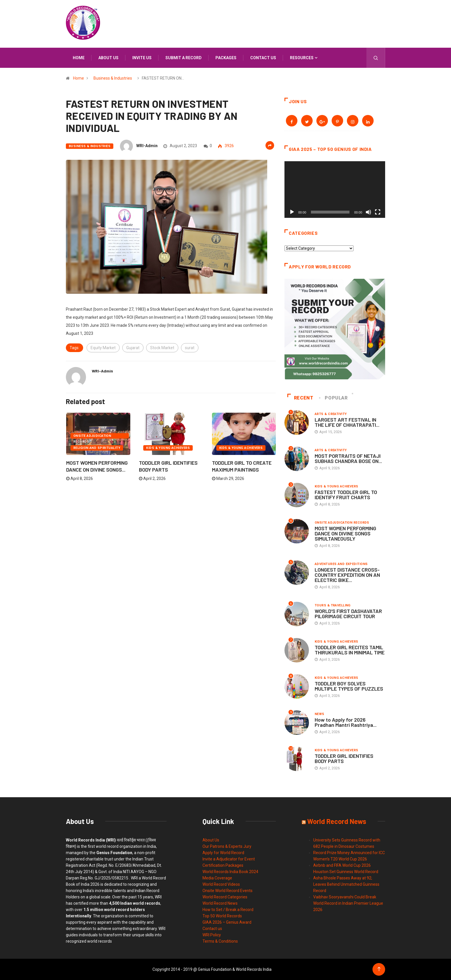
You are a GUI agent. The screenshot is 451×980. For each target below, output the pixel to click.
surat (190, 348)
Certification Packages (223, 865)
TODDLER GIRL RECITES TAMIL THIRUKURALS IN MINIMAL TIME (350, 650)
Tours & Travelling (333, 605)
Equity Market (103, 348)
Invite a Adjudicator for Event (229, 859)
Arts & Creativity (331, 414)
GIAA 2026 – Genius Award (227, 922)
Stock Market (162, 348)
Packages (226, 58)
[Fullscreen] (378, 212)
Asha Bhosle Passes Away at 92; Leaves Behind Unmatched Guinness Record (346, 884)
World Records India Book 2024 (230, 872)
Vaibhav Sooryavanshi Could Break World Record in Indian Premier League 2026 (348, 903)
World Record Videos (221, 884)
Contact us (263, 58)
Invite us (142, 58)
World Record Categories (225, 897)
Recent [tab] (300, 398)
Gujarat (133, 348)
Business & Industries (113, 78)
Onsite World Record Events (228, 891)
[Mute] (368, 212)
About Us (211, 840)
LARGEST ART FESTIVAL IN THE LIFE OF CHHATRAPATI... (347, 422)
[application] (335, 190)
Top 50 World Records (222, 916)
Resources (302, 58)
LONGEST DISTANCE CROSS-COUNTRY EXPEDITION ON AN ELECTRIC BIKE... (347, 575)
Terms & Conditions (220, 941)
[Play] (292, 212)
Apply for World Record (223, 853)
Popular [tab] (334, 398)
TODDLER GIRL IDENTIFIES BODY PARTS (344, 758)
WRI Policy (212, 935)
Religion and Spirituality (97, 448)
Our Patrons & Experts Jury (227, 846)
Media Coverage (217, 878)
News (320, 714)
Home (79, 58)
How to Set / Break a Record (228, 910)
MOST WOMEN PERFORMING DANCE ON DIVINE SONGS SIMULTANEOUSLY (345, 533)
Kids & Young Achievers (168, 448)
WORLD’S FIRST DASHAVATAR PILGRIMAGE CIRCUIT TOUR (348, 614)
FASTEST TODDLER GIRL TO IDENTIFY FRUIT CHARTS (346, 495)
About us (108, 58)
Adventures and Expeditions (341, 564)
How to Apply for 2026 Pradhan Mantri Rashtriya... (346, 722)
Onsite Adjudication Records (92, 436)
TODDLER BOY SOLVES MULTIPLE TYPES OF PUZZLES (349, 686)
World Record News (220, 903)
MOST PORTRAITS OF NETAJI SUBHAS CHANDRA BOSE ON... (348, 458)
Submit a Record (184, 58)
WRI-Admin (147, 146)
